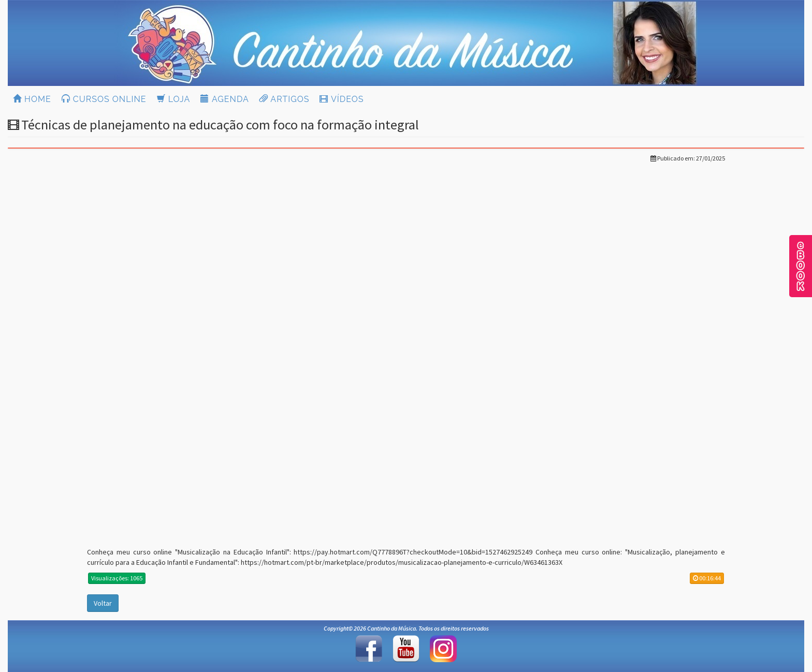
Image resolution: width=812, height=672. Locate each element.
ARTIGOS (285, 99)
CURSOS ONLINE (104, 99)
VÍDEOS (342, 99)
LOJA (174, 99)
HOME (32, 99)
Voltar (103, 603)
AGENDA (224, 99)
